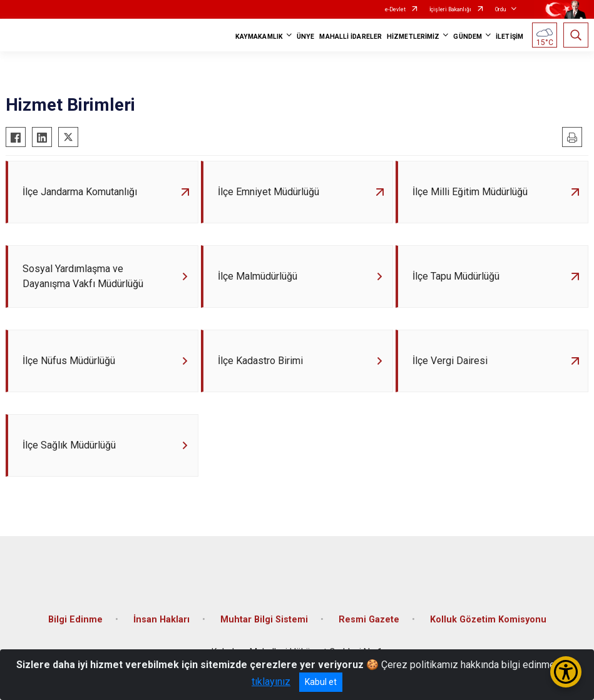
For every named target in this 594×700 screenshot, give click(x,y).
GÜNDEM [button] (468, 37)
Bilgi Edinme (75, 620)
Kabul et (321, 682)
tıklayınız (271, 682)
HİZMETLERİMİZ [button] (413, 37)
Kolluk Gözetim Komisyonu (488, 620)
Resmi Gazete (369, 620)
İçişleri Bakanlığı (450, 9)
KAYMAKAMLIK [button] (259, 37)
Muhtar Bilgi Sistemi (264, 620)
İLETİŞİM (510, 37)
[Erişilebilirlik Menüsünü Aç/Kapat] (566, 672)
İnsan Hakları (161, 620)
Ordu (500, 9)
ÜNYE (305, 37)
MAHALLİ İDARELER (351, 37)
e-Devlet (395, 9)
